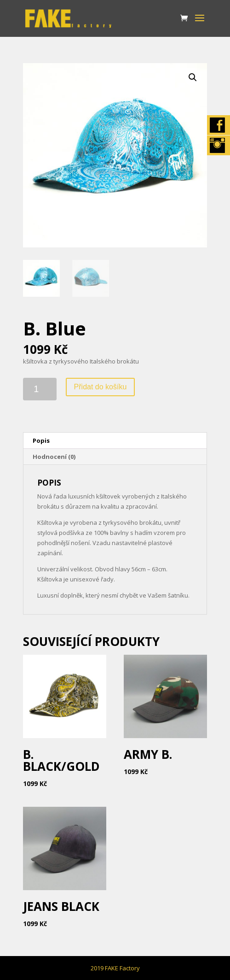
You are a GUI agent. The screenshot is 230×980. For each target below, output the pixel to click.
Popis (41, 440)
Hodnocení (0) (54, 457)
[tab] (115, 441)
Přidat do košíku (101, 387)
